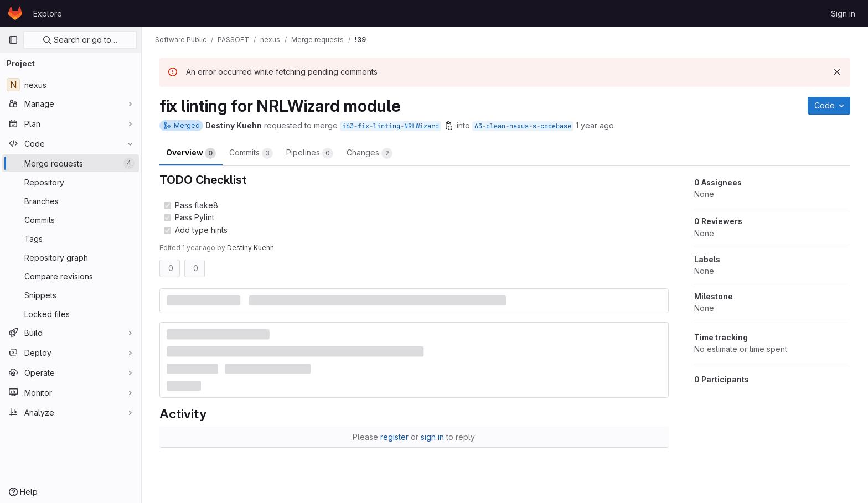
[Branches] (71, 201)
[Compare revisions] (71, 276)
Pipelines (310, 153)
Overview (191, 153)
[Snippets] (71, 295)
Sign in (843, 14)
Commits (251, 153)
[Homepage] (15, 13)
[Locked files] (71, 314)
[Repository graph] (71, 257)
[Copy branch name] (449, 126)
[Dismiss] (837, 72)
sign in (432, 437)
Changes (370, 153)
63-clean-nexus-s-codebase (523, 126)
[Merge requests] (71, 163)
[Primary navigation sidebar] (13, 40)
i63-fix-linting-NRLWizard (391, 126)
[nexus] (71, 85)
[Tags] (71, 238)
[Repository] (71, 182)
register (394, 437)
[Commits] (71, 220)
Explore (48, 14)
